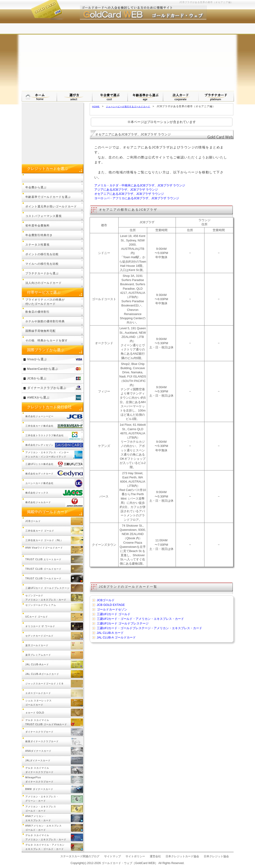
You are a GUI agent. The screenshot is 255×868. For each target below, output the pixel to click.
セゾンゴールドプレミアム (41, 605)
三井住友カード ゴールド (40, 531)
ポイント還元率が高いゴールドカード (51, 206)
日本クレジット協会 (216, 856)
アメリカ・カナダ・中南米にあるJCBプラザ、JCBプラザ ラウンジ (140, 185)
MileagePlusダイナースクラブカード (39, 780)
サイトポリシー (135, 856)
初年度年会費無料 (37, 225)
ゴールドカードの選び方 (75, 96)
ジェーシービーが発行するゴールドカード (128, 106)
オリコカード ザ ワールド (40, 626)
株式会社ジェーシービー (39, 416)
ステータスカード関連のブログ (80, 856)
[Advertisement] (128, 56)
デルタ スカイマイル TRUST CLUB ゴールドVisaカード (46, 722)
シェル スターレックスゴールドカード (39, 703)
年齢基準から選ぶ (146, 96)
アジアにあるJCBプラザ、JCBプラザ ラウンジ (126, 190)
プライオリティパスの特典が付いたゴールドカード (45, 302)
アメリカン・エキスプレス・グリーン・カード (42, 799)
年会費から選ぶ (36, 187)
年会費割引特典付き (39, 235)
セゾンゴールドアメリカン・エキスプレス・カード (46, 598)
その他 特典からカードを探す (47, 340)
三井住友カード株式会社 (39, 426)
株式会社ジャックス (37, 493)
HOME (96, 106)
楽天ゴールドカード (37, 645)
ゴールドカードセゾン (112, 609)
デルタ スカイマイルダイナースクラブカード (39, 770)
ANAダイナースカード (38, 751)
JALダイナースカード (38, 760)
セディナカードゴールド (39, 636)
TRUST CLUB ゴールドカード (44, 569)
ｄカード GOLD (35, 713)
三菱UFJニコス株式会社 (39, 464)
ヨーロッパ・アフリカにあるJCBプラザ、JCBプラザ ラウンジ (137, 198)
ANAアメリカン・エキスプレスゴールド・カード (44, 828)
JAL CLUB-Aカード (37, 664)
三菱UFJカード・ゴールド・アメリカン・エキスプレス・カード (141, 619)
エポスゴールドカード (38, 693)
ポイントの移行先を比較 (42, 254)
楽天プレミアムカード (38, 655)
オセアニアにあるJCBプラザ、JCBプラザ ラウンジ (129, 194)
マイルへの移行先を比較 (42, 264)
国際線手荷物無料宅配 (41, 331)
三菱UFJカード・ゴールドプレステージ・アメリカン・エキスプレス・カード (150, 628)
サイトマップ (112, 856)
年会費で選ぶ (110, 96)
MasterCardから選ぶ (43, 369)
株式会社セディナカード (39, 474)
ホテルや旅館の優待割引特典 (45, 321)
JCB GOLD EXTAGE (111, 605)
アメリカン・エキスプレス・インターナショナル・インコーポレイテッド (47, 455)
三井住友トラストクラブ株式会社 (45, 435)
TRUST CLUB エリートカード (44, 559)
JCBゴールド (106, 600)
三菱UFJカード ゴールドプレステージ (123, 623)
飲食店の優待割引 (37, 312)
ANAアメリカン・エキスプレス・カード (38, 818)
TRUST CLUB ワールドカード (44, 578)
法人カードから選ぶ (181, 96)
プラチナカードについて (216, 96)
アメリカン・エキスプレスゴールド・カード (41, 809)
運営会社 (155, 856)
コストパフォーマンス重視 (44, 216)
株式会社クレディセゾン (39, 445)
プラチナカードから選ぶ (42, 273)
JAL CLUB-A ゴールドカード (116, 637)
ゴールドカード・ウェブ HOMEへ (39, 96)
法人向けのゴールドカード (44, 283)
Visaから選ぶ (37, 359)
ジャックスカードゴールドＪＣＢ (45, 684)
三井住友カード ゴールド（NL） (44, 540)
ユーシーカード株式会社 (39, 483)
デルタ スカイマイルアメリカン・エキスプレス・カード (46, 837)
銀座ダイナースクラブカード (42, 741)
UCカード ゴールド (37, 617)
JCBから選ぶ (37, 378)
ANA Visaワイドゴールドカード (44, 548)
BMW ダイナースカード (39, 789)
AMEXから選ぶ (39, 397)
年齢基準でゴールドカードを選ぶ (48, 197)
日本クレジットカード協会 (182, 856)
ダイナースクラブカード (39, 732)
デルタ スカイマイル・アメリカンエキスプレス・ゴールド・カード (45, 847)
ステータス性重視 (37, 245)
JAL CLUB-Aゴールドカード (42, 674)
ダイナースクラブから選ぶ (47, 388)
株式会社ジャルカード (38, 502)
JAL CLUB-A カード (110, 633)
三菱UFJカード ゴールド (114, 614)
